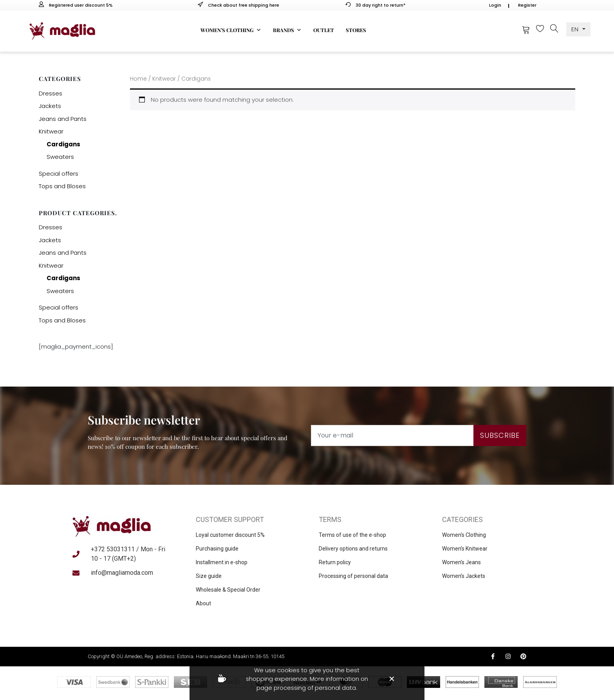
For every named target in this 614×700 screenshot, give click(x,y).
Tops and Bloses (62, 186)
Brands (287, 30)
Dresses (51, 93)
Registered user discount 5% (76, 5)
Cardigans (63, 144)
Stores (356, 30)
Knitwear (51, 131)
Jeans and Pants (63, 119)
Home (138, 79)
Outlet (324, 30)
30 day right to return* (376, 5)
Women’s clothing (231, 30)
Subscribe (500, 435)
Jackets (50, 106)
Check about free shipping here (238, 5)
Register (527, 5)
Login (495, 5)
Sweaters (60, 157)
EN (576, 29)
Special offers (59, 174)
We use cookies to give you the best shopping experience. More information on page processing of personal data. (307, 679)
